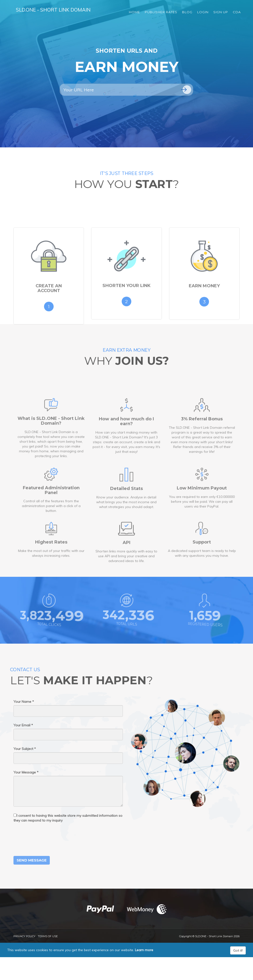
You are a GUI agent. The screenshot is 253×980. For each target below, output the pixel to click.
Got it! (238, 950)
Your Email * (23, 725)
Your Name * (24, 702)
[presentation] (50, 839)
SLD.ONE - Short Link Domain (60, 12)
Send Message (32, 860)
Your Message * (26, 772)
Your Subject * (25, 749)
